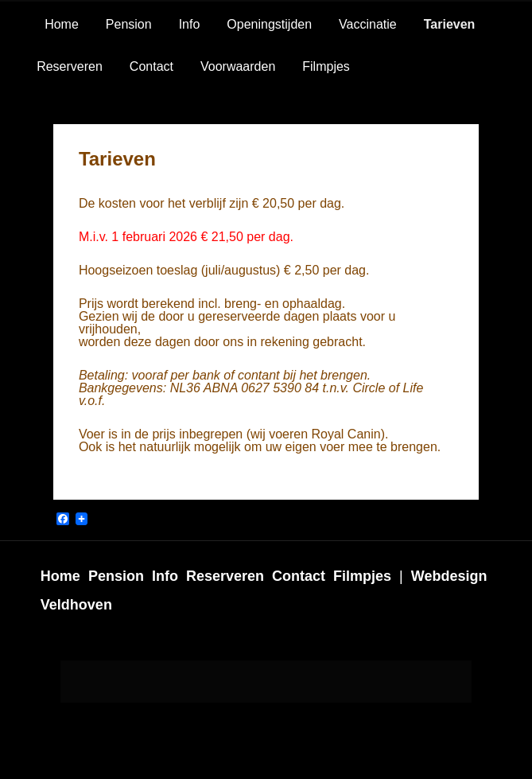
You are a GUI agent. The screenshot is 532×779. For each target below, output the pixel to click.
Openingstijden (269, 24)
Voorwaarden (238, 66)
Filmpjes (326, 66)
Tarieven (450, 24)
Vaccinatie (368, 24)
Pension (129, 24)
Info (190, 24)
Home (62, 24)
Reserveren (70, 66)
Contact (151, 66)
